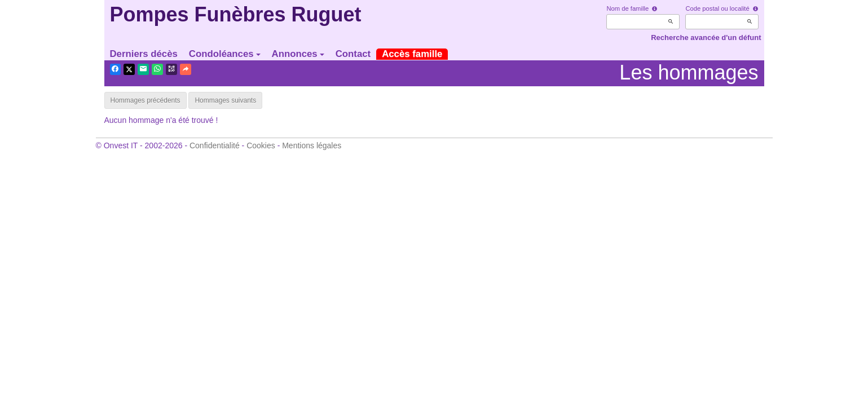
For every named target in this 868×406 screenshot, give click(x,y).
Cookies (261, 145)
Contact (353, 54)
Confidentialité (215, 145)
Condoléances (225, 54)
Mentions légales (312, 145)
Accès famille (412, 54)
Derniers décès (144, 54)
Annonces (298, 54)
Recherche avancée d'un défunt (706, 37)
